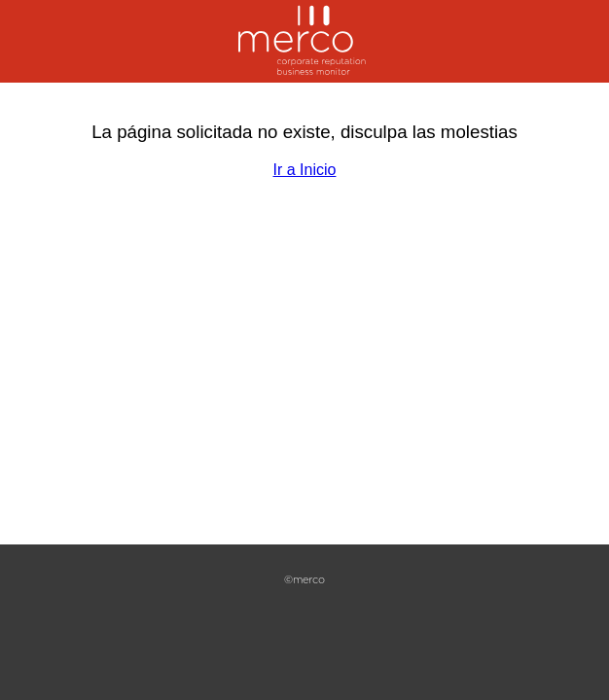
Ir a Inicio (305, 170)
